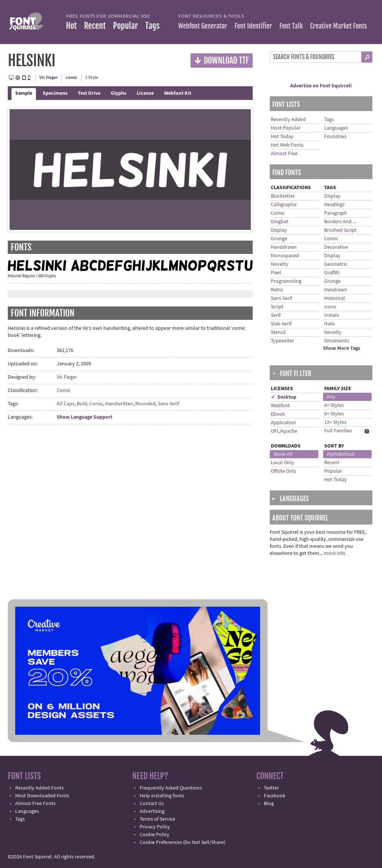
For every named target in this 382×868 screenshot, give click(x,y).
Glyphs (119, 93)
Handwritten (119, 404)
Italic (330, 324)
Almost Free (284, 154)
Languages (336, 128)
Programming (286, 281)
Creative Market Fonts (338, 26)
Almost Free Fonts (35, 804)
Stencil (278, 332)
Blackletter (283, 196)
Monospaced (285, 256)
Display (279, 230)
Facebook (275, 796)
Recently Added (288, 120)
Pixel (276, 273)
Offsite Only (284, 471)
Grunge (279, 239)
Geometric (336, 264)
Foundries (335, 137)
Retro (277, 290)
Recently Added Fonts (39, 788)
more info (335, 553)
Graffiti (332, 273)
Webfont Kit (178, 93)
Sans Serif (168, 404)
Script (277, 307)
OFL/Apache (284, 431)
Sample (24, 93)
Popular (125, 26)
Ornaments (337, 341)
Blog (269, 804)
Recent (95, 26)
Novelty (280, 264)
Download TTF (222, 60)
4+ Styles (334, 405)
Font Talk (291, 26)
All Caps (66, 404)
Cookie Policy (155, 835)
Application (283, 423)
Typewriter (283, 341)
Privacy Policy (155, 827)
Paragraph (336, 213)
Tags (152, 26)
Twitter (271, 788)
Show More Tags (342, 348)
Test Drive (89, 93)
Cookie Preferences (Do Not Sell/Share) (182, 842)
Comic (64, 391)
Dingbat (280, 222)
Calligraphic (284, 205)
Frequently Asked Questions (171, 788)
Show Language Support (84, 417)
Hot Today (282, 137)
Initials (332, 315)
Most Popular (286, 128)
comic (72, 78)
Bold (82, 404)
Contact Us (152, 804)
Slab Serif (281, 324)
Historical (335, 298)
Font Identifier (253, 26)
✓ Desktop (284, 397)
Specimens (55, 93)
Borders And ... (340, 222)
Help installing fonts (162, 796)
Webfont (280, 406)
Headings (334, 205)
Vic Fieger (49, 78)
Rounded (145, 404)
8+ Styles (334, 414)
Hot (71, 26)
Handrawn (336, 290)
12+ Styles (335, 422)
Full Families (338, 431)
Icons (330, 307)
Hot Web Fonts (287, 145)
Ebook (278, 414)
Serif (276, 315)
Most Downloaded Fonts (42, 796)
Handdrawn (284, 247)
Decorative (336, 247)
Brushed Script (340, 230)
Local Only (283, 463)
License (145, 93)
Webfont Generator (203, 26)
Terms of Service (157, 819)
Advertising (152, 811)
